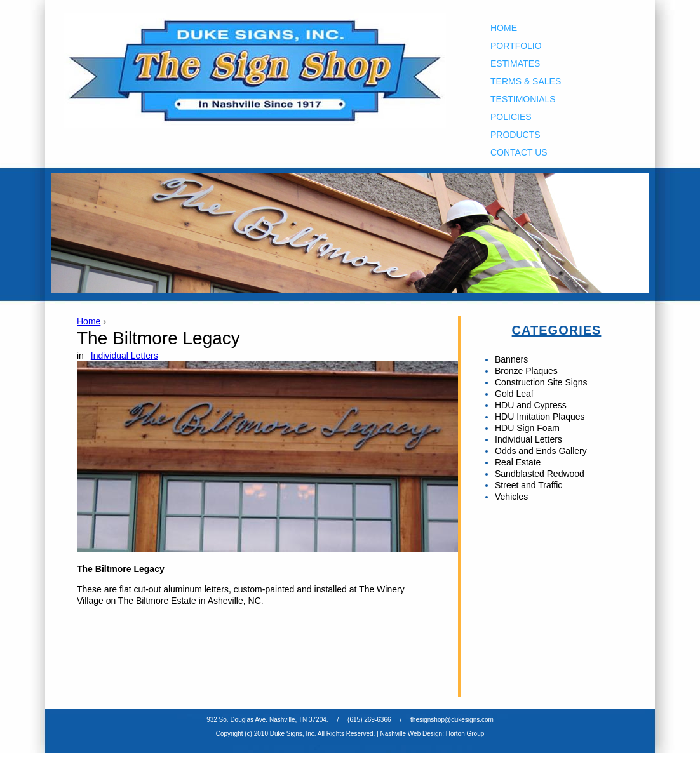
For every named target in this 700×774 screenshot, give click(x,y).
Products (515, 135)
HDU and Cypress (531, 405)
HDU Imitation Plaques (540, 417)
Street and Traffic (528, 485)
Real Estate (518, 462)
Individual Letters (125, 356)
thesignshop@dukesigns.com (452, 720)
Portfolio (516, 46)
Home (504, 28)
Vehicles (511, 497)
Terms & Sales (526, 81)
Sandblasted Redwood (540, 474)
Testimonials (523, 99)
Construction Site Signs (541, 382)
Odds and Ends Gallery (541, 451)
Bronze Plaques (526, 371)
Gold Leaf (514, 394)
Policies (511, 117)
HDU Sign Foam (527, 428)
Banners (511, 359)
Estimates (515, 63)
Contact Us (519, 152)
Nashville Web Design (412, 734)
